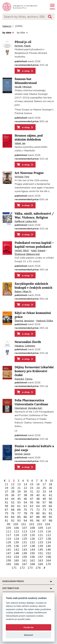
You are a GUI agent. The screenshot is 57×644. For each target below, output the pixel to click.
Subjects (7, 26)
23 (32, 488)
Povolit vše (28, 627)
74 (50, 510)
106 (16, 528)
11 (7, 484)
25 (44, 488)
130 (16, 542)
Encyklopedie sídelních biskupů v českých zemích (33, 286)
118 (16, 535)
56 (38, 502)
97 (44, 521)
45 (19, 499)
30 (25, 492)
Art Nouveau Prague (29, 173)
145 (41, 550)
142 (16, 550)
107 (25, 528)
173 (30, 568)
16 (38, 484)
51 (7, 502)
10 (52, 481)
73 (44, 510)
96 (38, 521)
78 (25, 513)
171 (14, 568)
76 (13, 513)
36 (13, 495)
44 (13, 499)
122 (48, 535)
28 (13, 492)
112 (16, 532)
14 (25, 484)
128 (48, 539)
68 (13, 510)
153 (9, 557)
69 (19, 510)
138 (32, 546)
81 (44, 513)
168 (32, 564)
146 (48, 550)
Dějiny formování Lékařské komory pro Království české (34, 371)
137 (25, 546)
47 (32, 499)
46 (25, 499)
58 (50, 502)
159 (9, 561)
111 (9, 532)
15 (32, 484)
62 (25, 506)
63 (32, 506)
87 (32, 517)
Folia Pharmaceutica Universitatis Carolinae (31, 402)
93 (19, 521)
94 (25, 521)
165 (9, 564)
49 (44, 499)
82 (50, 513)
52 (13, 502)
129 (9, 542)
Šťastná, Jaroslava (24, 321)
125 (25, 539)
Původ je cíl (23, 42)
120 (32, 535)
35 (7, 495)
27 (7, 492)
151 (41, 553)
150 (32, 553)
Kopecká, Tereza (23, 379)
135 (9, 546)
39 (32, 495)
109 (41, 528)
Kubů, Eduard (38, 251)
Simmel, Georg (22, 454)
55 (32, 502)
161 (25, 561)
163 (41, 561)
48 (38, 499)
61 (19, 506)
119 (25, 535)
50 (50, 499)
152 (48, 553)
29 (19, 492)
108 (32, 528)
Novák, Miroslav (23, 87)
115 (41, 532)
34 (50, 492)
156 (32, 557)
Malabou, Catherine (25, 346)
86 (25, 517)
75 (7, 513)
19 (7, 488)
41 (44, 495)
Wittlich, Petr (22, 177)
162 (32, 561)
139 (41, 546)
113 (25, 532)
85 (19, 517)
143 (25, 550)
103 (40, 524)
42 (50, 495)
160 (16, 561)
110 (48, 528)
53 (19, 502)
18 (50, 484)
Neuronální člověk (28, 342)
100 (16, 524)
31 (32, 492)
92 (13, 521)
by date (8, 33)
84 (13, 517)
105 (9, 528)
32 (38, 492)
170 (48, 564)
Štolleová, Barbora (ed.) (27, 254)
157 (41, 557)
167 (25, 564)
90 (50, 517)
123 (9, 539)
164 (48, 561)
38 (25, 495)
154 (16, 557)
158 (48, 557)
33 (44, 492)
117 (9, 535)
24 (38, 488)
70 (25, 510)
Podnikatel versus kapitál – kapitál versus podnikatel (34, 245)
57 (44, 502)
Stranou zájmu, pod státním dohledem (29, 138)
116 (48, 532)
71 (32, 510)
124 (16, 539)
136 (16, 546)
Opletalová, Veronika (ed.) (28, 408)
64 (38, 506)
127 (41, 539)
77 (19, 513)
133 (41, 542)
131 (25, 542)
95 (32, 521)
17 (44, 484)
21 (19, 488)
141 (9, 550)
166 (16, 564)
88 (38, 517)
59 (7, 506)
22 (25, 488)
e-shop (25, 71)
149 (25, 553)
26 (50, 488)
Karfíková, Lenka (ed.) (26, 221)
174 (38, 568)
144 (32, 550)
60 (13, 506)
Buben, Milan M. (23, 292)
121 (41, 535)
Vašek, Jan (20, 143)
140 (48, 546)
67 (7, 510)
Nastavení (28, 635)
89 (44, 517)
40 (38, 495)
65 (44, 506)
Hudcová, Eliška (45, 321)
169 (41, 564)
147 (9, 553)
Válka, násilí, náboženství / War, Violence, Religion (34, 216)
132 (32, 542)
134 (48, 542)
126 (32, 539)
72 (38, 510)
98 (50, 521)
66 (50, 506)
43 (7, 499)
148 (16, 553)
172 (22, 568)
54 (25, 502)
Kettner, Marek (23, 46)
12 (13, 484)
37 (19, 495)
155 (25, 557)
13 (19, 484)
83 (7, 517)
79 (32, 513)
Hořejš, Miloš (22, 251)
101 (24, 524)
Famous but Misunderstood (26, 81)
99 (9, 524)
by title (22, 33)
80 (38, 513)
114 (32, 532)
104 (47, 524)
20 (13, 488)
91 (7, 521)
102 (32, 524)
